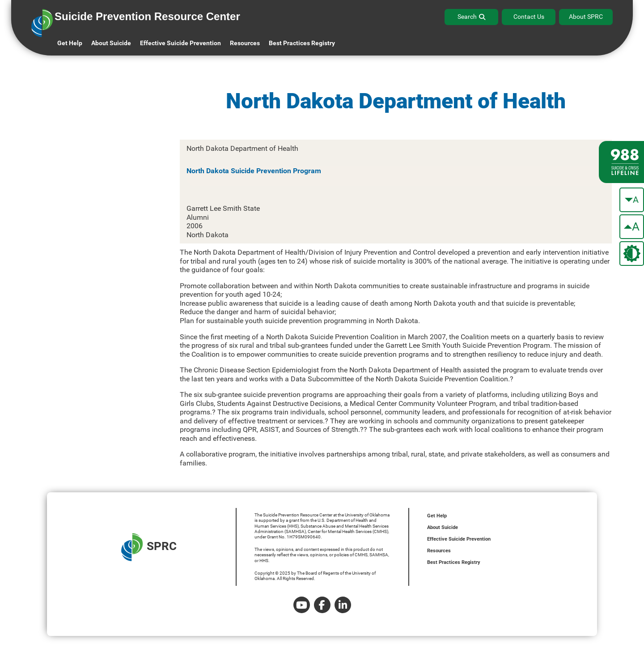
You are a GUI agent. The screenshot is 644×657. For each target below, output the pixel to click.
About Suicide (111, 43)
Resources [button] (245, 43)
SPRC (149, 547)
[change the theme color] (632, 254)
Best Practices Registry (302, 43)
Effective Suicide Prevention (459, 539)
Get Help (70, 43)
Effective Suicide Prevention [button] (180, 43)
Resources (439, 551)
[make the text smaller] (632, 200)
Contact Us (529, 17)
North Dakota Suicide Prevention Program (254, 171)
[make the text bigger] (632, 227)
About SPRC (586, 17)
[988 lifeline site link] (621, 162)
